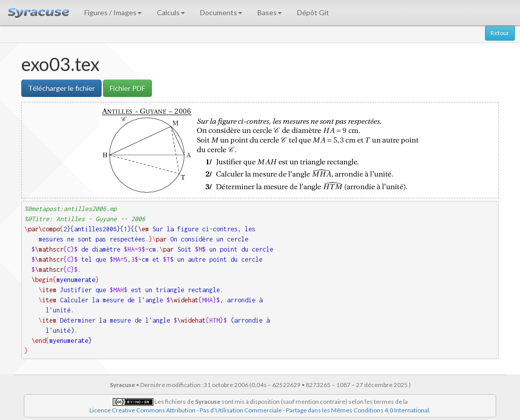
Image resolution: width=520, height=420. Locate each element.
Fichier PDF (127, 88)
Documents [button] (221, 12)
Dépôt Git (313, 12)
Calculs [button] (171, 12)
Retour (500, 33)
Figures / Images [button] (113, 12)
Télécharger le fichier (61, 88)
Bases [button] (270, 12)
